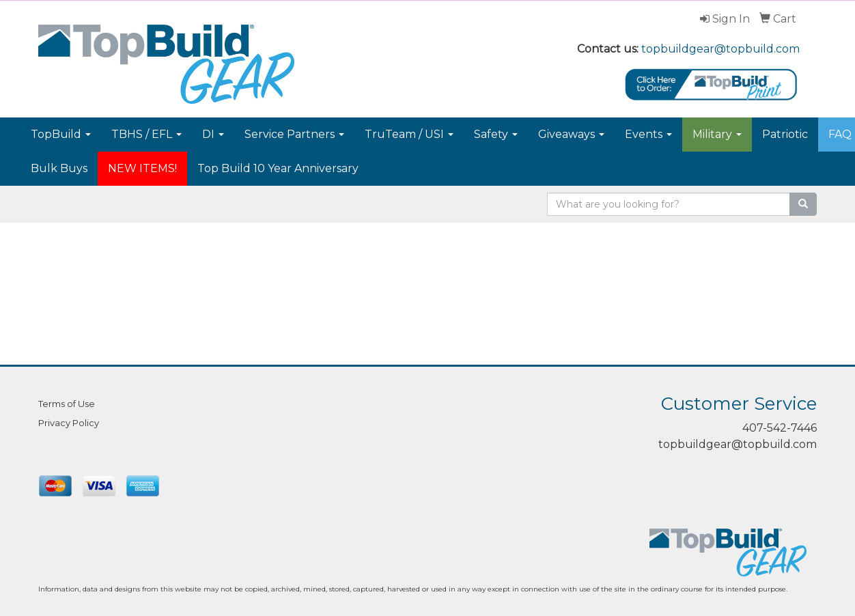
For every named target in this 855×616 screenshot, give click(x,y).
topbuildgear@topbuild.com (720, 49)
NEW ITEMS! (142, 168)
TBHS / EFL (146, 134)
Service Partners (294, 134)
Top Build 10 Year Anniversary (278, 168)
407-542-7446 (780, 428)
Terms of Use (67, 404)
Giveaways (571, 134)
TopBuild (61, 134)
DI (213, 134)
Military (717, 134)
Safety (496, 134)
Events (648, 134)
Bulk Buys (59, 168)
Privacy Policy (69, 423)
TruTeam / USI (409, 134)
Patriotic (785, 134)
